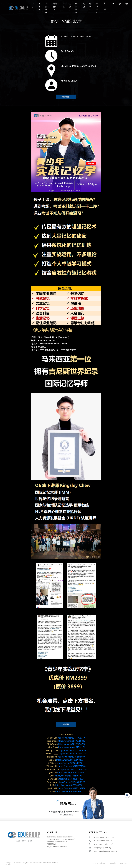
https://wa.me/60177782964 (66, 773)
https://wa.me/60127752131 (66, 747)
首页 (33, 5)
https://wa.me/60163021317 (66, 754)
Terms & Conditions (99, 863)
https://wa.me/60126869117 (66, 792)
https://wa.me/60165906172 (66, 782)
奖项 (84, 5)
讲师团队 (46, 8)
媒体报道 (76, 8)
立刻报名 (66, 97)
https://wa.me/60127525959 (66, 750)
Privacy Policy (112, 863)
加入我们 (105, 8)
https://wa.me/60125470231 (66, 779)
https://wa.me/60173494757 (66, 744)
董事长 (40, 7)
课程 (64, 5)
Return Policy (123, 863)
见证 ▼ (90, 7)
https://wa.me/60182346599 (66, 757)
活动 (70, 5)
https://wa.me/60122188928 (66, 788)
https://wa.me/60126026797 (66, 769)
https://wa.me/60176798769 (66, 738)
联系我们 (97, 8)
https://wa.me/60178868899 (66, 741)
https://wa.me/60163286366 (66, 785)
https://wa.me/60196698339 (66, 760)
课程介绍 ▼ (55, 7)
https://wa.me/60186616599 (66, 776)
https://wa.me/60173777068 (66, 766)
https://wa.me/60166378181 (66, 763)
